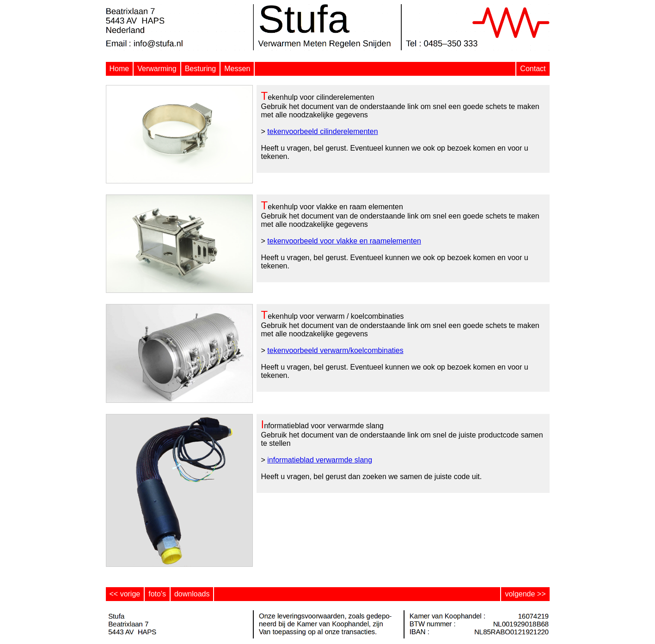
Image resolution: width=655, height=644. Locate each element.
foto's (157, 594)
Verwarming (157, 69)
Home (119, 69)
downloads (192, 594)
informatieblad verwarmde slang (320, 460)
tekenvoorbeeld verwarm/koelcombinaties (335, 350)
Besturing (201, 69)
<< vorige (125, 594)
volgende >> (525, 594)
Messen (237, 69)
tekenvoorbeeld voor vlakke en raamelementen (344, 241)
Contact (533, 69)
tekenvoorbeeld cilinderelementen (322, 131)
